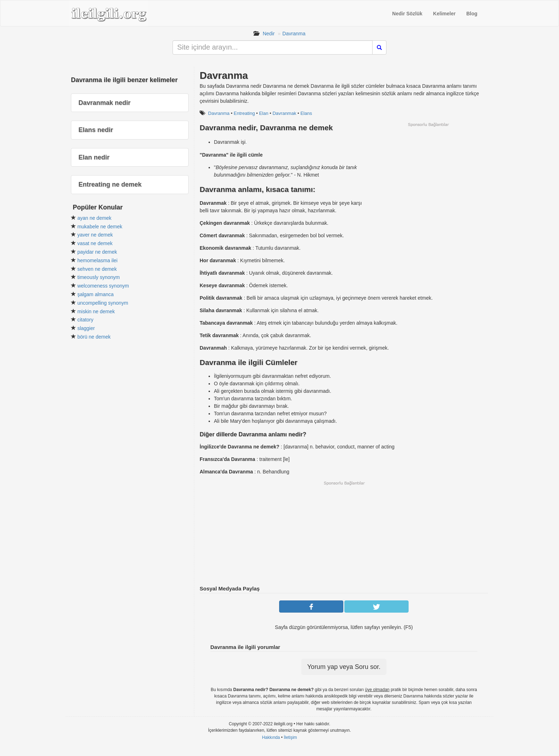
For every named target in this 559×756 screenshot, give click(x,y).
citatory (85, 320)
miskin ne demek (96, 311)
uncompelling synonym (103, 303)
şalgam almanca (96, 294)
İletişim (290, 737)
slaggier (86, 328)
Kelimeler (444, 14)
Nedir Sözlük (407, 14)
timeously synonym (99, 277)
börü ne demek (94, 337)
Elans (306, 113)
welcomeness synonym (103, 286)
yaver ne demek (95, 235)
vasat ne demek (95, 243)
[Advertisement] (428, 177)
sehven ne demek (97, 269)
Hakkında (271, 737)
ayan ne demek (94, 218)
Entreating (244, 113)
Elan (264, 113)
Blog (472, 14)
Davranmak (284, 113)
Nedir (269, 34)
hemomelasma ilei (98, 260)
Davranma (294, 34)
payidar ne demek (97, 252)
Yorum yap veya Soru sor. (344, 667)
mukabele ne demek (100, 227)
